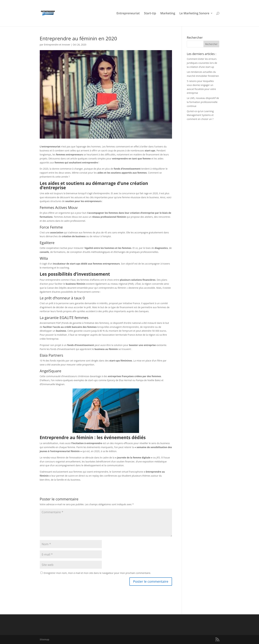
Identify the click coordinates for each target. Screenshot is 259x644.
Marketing (168, 14)
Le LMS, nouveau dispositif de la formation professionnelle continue (203, 102)
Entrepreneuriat (128, 14)
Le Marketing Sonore (194, 14)
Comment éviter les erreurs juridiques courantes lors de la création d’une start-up (202, 63)
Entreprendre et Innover (57, 45)
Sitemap (44, 639)
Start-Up (150, 14)
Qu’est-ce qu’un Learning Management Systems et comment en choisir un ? (200, 115)
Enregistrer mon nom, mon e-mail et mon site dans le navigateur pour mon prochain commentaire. (97, 573)
